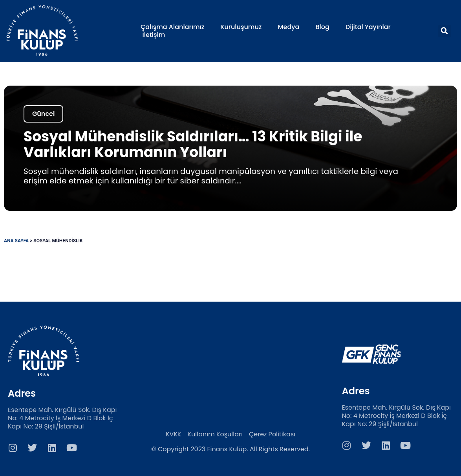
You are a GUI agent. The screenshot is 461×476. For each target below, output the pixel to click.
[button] (445, 31)
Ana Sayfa (16, 241)
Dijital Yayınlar (368, 27)
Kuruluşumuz (241, 27)
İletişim (154, 35)
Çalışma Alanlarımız (172, 27)
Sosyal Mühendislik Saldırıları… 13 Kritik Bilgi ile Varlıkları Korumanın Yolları (193, 144)
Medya (288, 27)
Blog (322, 27)
